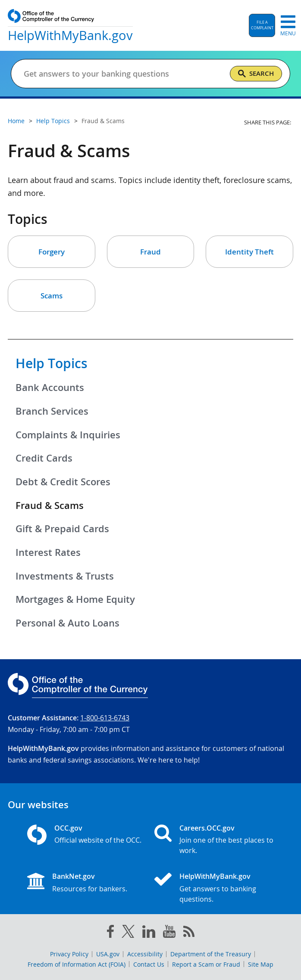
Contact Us (149, 964)
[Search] (256, 74)
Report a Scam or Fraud (206, 964)
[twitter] (128, 933)
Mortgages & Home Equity (75, 599)
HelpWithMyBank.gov (215, 876)
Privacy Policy (69, 954)
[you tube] (169, 933)
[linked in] (149, 933)
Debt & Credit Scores (63, 482)
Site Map (261, 964)
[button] (262, 25)
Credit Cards (44, 458)
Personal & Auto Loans (67, 623)
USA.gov (108, 954)
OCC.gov (68, 828)
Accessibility (145, 954)
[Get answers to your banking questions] (116, 74)
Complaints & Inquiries (68, 435)
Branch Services (52, 411)
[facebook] (110, 933)
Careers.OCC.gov (207, 828)
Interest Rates (48, 552)
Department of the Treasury (211, 954)
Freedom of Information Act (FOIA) (77, 964)
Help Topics (52, 363)
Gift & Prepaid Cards (62, 529)
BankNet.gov (74, 876)
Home (16, 121)
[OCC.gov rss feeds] (189, 933)
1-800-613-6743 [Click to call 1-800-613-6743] (105, 718)
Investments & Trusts (65, 576)
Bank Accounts (50, 388)
